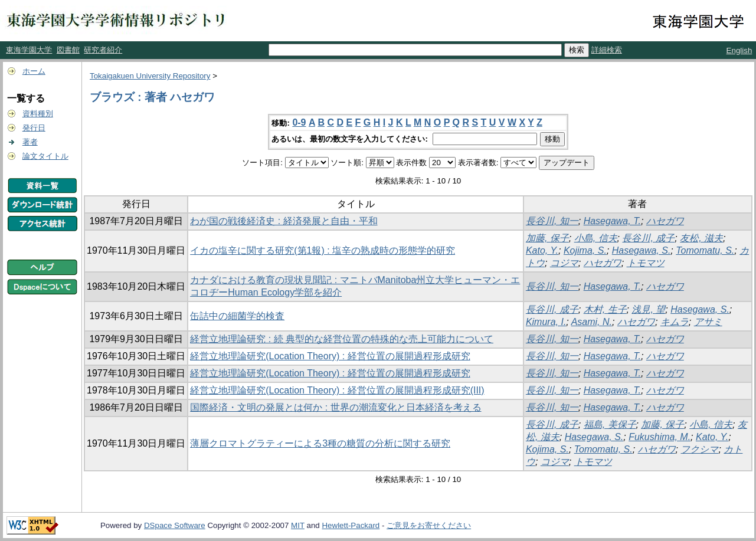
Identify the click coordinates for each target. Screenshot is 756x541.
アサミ (708, 322)
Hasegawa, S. (642, 250)
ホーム (34, 71)
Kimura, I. (546, 322)
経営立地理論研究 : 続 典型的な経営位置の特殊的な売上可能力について (342, 339)
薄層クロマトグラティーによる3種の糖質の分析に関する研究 (320, 443)
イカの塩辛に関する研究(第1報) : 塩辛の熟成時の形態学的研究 (323, 250)
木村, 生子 (605, 309)
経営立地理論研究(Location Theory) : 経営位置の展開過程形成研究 (330, 356)
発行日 (34, 128)
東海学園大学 (29, 50)
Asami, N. (592, 322)
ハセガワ (665, 221)
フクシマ (699, 449)
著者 (30, 142)
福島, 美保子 (610, 424)
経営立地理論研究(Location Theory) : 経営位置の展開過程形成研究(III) (337, 390)
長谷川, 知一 (552, 221)
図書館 (68, 50)
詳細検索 (607, 50)
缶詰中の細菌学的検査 (237, 316)
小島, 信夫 (596, 238)
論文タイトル (45, 156)
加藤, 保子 (547, 238)
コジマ (564, 263)
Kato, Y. (542, 250)
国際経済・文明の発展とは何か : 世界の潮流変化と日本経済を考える (336, 407)
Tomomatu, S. (705, 250)
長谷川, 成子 (648, 238)
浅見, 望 (648, 309)
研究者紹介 (103, 50)
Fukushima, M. (660, 437)
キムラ (675, 322)
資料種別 (38, 114)
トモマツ (646, 263)
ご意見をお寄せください (429, 525)
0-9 (299, 122)
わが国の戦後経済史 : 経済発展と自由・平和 (284, 221)
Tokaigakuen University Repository (150, 76)
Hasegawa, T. (612, 221)
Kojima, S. (585, 250)
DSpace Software (175, 525)
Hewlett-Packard (351, 525)
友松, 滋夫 (701, 238)
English (739, 50)
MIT (298, 525)
